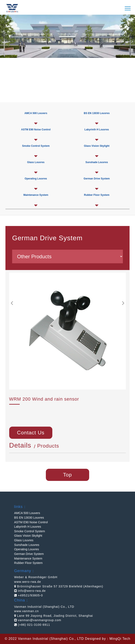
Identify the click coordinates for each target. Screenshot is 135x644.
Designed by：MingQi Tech (108, 639)
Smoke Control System (36, 146)
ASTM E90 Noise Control (31, 522)
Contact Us (31, 433)
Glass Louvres (36, 162)
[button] (123, 303)
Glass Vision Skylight (97, 146)
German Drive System (29, 554)
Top (67, 475)
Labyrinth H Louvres (97, 130)
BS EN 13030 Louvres (97, 113)
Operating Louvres (36, 179)
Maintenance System (28, 558)
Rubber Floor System (28, 563)
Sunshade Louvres (97, 162)
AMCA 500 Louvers (27, 513)
